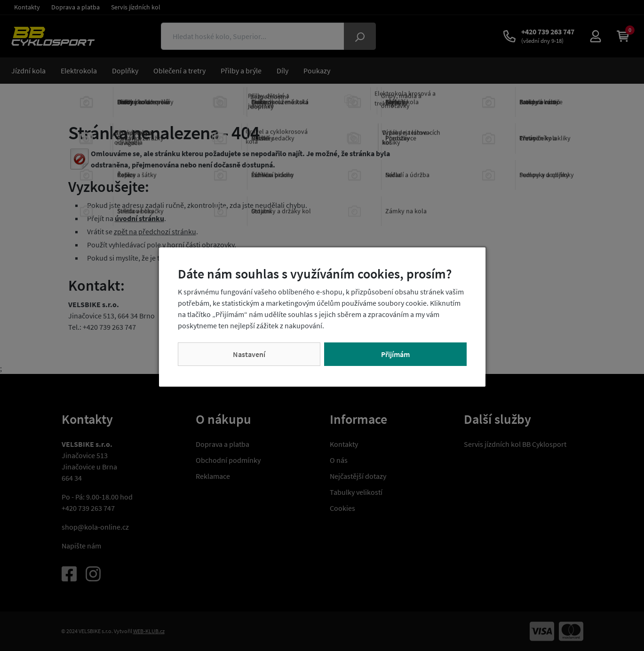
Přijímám (395, 354)
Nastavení (249, 354)
